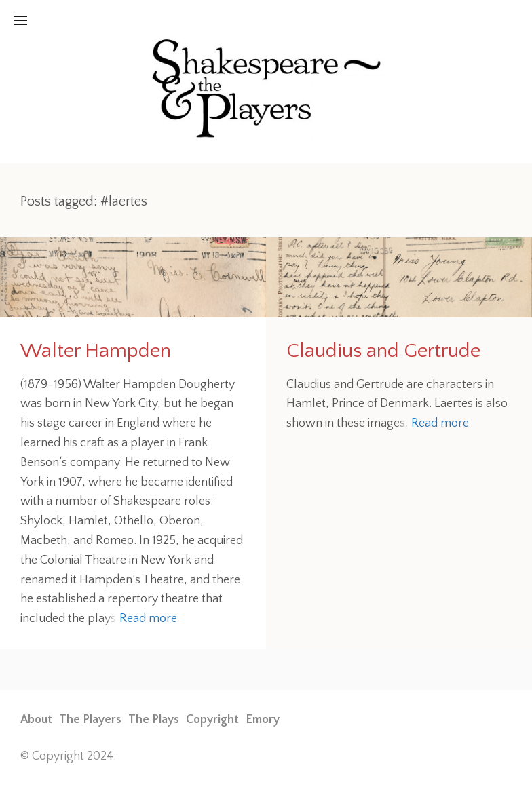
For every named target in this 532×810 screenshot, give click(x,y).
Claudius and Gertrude (383, 351)
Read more (148, 619)
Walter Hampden (96, 351)
